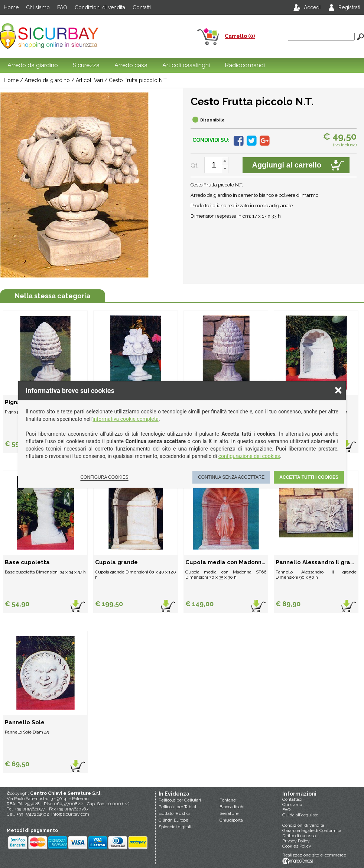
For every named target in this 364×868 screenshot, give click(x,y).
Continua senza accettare (231, 477)
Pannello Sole (25, 722)
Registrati (349, 7)
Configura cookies (104, 477)
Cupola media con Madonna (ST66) (226, 562)
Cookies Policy (297, 846)
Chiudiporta (231, 820)
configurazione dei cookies (249, 456)
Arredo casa (131, 65)
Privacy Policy (296, 841)
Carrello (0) (240, 36)
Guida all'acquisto (300, 815)
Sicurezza (86, 65)
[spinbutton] (214, 165)
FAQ (62, 7)
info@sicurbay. (66, 814)
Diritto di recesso (299, 836)
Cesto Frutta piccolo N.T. (138, 80)
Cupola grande (116, 562)
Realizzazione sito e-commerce (314, 855)
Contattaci (292, 799)
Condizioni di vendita (100, 7)
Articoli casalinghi (186, 65)
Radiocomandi (245, 65)
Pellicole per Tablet (178, 807)
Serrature (229, 813)
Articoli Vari (89, 80)
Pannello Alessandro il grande (316, 562)
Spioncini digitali (175, 827)
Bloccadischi (232, 807)
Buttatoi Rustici (174, 813)
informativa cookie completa (126, 419)
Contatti (142, 7)
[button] (225, 161)
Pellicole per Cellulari (180, 800)
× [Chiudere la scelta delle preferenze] (338, 390)
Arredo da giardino (33, 65)
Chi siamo (38, 7)
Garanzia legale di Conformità (312, 830)
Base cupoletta (27, 562)
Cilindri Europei (174, 820)
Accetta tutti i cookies (309, 477)
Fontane (228, 800)
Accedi (312, 7)
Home (11, 7)
